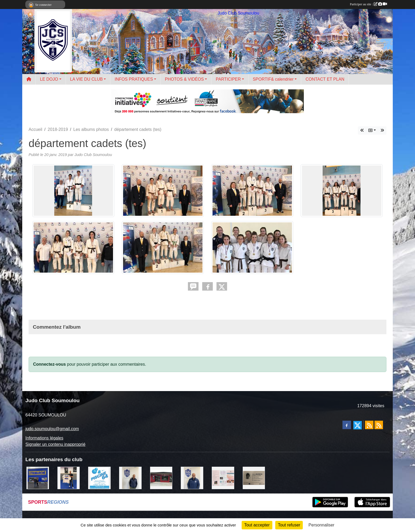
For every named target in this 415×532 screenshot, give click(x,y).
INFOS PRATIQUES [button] (134, 79)
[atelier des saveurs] (161, 478)
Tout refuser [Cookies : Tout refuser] (289, 525)
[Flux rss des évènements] (379, 425)
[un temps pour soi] (223, 478)
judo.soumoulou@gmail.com (52, 429)
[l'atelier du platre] (69, 478)
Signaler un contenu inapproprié (55, 444)
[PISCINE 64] (99, 478)
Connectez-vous (49, 364)
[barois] (254, 478)
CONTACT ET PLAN (325, 79)
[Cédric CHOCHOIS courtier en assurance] (130, 478)
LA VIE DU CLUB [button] (87, 79)
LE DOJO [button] (49, 79)
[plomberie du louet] (192, 478)
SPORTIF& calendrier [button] (273, 79)
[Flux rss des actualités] (369, 425)
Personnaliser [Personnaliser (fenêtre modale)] (322, 525)
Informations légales (44, 438)
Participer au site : (368, 4)
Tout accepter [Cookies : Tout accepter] (257, 525)
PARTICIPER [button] (228, 79)
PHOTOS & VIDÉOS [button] (184, 79)
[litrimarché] (38, 478)
